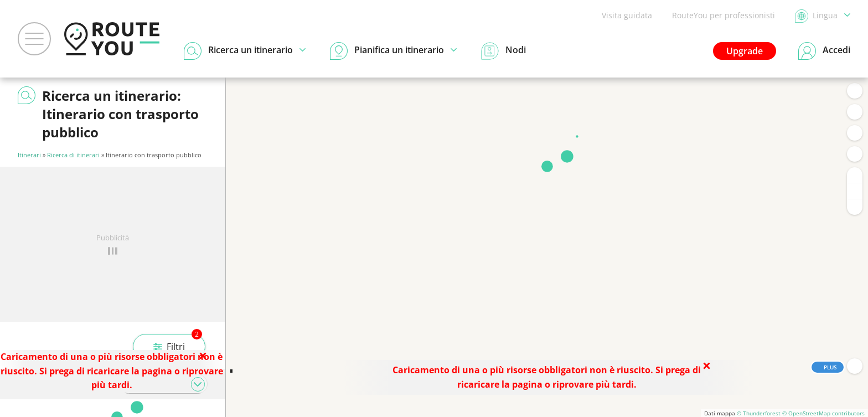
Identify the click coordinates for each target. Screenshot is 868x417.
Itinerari (29, 155)
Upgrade (745, 51)
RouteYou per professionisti (724, 15)
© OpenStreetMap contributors (823, 413)
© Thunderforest (759, 413)
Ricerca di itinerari (73, 155)
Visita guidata (627, 15)
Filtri (178, 343)
